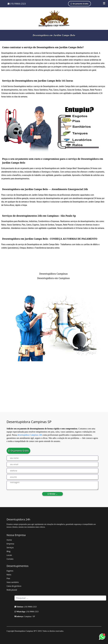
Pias (8, 578)
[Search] (60, 598)
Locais (9, 555)
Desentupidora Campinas (53, 274)
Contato (10, 559)
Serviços (10, 548)
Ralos (9, 575)
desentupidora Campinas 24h (30, 435)
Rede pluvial (12, 590)
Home (9, 540)
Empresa (10, 544)
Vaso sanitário (13, 582)
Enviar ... (52, 494)
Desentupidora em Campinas (53, 278)
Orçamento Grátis (79, 4)
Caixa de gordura (14, 586)
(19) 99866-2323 (17, 4)
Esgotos (10, 571)
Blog (8, 551)
